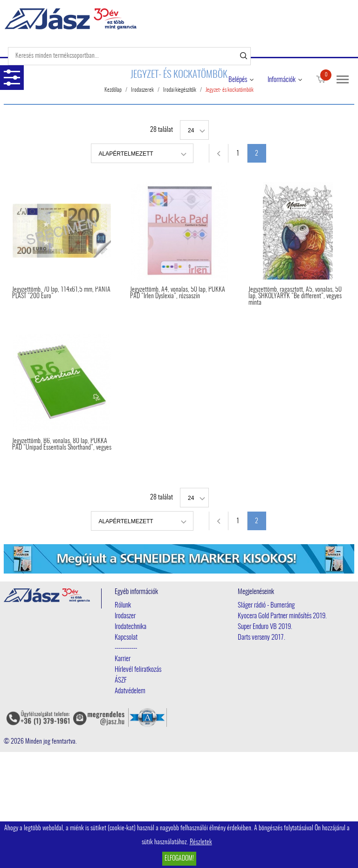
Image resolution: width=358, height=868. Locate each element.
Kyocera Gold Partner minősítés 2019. (282, 616)
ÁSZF (121, 680)
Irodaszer (125, 616)
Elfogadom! (179, 859)
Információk (282, 80)
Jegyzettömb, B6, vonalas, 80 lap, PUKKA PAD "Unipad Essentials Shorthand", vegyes (62, 444)
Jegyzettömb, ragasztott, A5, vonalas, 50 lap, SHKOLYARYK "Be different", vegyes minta (295, 296)
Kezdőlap (113, 90)
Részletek (201, 842)
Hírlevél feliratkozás (138, 670)
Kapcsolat (126, 638)
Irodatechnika (131, 627)
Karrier (123, 659)
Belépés (238, 80)
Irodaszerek (142, 90)
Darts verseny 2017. (262, 638)
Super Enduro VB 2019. (265, 627)
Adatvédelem (130, 691)
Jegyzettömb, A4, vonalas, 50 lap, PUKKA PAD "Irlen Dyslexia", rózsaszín (178, 293)
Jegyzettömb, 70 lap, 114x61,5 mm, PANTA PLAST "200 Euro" (61, 293)
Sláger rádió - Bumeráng (266, 605)
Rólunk (123, 605)
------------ (126, 648)
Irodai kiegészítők (180, 90)
